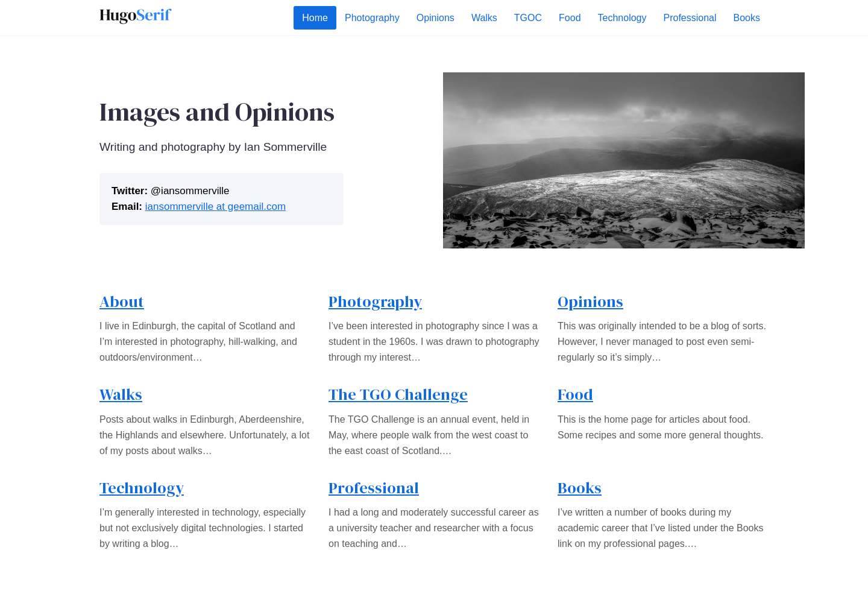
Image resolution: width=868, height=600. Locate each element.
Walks (121, 394)
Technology (142, 488)
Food (575, 394)
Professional (374, 488)
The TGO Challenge (398, 394)
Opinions (590, 302)
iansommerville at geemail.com (215, 207)
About (122, 302)
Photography (375, 302)
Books (580, 488)
